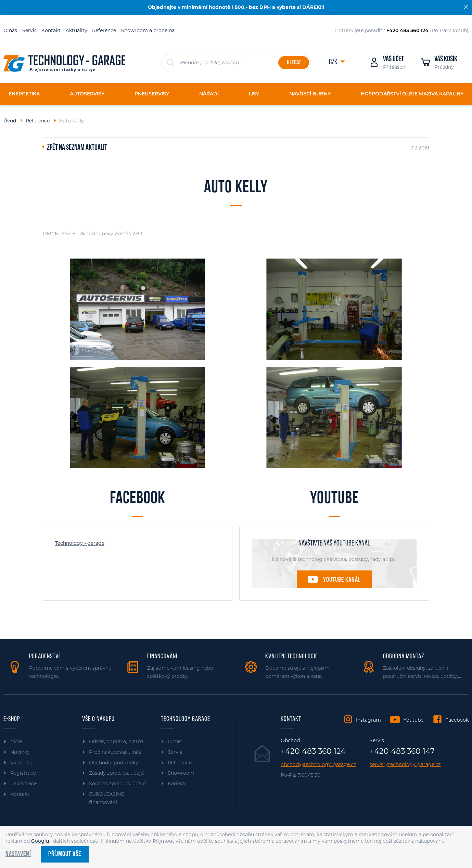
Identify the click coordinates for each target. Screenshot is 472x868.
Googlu (40, 841)
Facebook (457, 720)
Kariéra (176, 784)
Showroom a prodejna (148, 30)
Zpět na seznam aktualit (77, 148)
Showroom (181, 773)
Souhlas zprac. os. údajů (117, 784)
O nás (10, 30)
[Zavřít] (466, 7)
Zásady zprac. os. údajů (116, 773)
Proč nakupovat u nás (115, 752)
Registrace (23, 773)
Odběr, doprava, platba (116, 741)
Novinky (20, 752)
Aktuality (76, 30)
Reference (104, 30)
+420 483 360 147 (402, 751)
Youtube (413, 720)
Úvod (10, 121)
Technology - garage (80, 543)
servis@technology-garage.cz (405, 765)
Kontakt (51, 30)
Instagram (368, 720)
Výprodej (21, 763)
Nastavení (18, 854)
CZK (334, 62)
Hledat (294, 63)
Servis (29, 30)
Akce (16, 741)
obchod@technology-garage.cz (318, 765)
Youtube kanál (342, 580)
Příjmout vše (65, 854)
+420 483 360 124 (313, 751)
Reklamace (23, 784)
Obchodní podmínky (114, 763)
